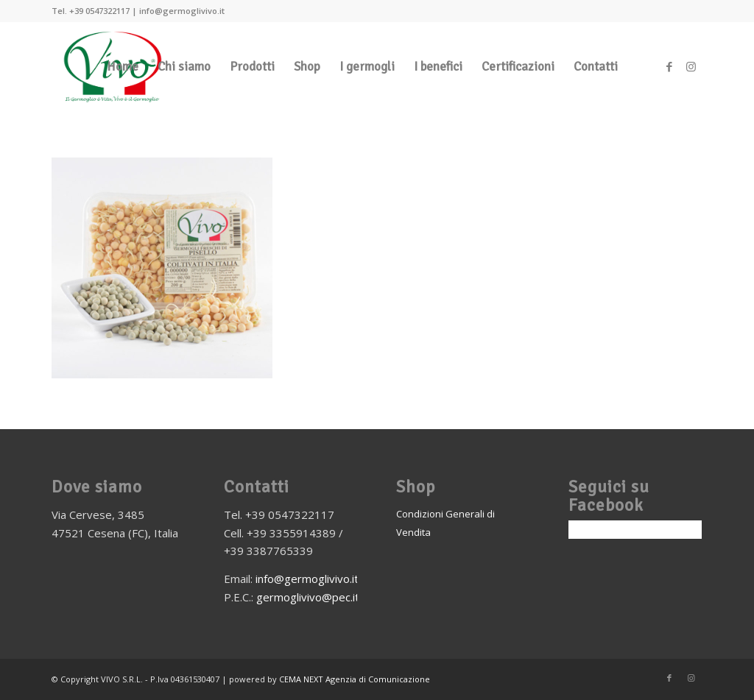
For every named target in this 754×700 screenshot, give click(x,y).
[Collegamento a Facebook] (669, 66)
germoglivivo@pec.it (308, 597)
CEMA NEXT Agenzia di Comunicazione (355, 679)
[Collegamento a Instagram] (691, 66)
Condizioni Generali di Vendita (445, 523)
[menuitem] (123, 67)
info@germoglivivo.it (307, 579)
